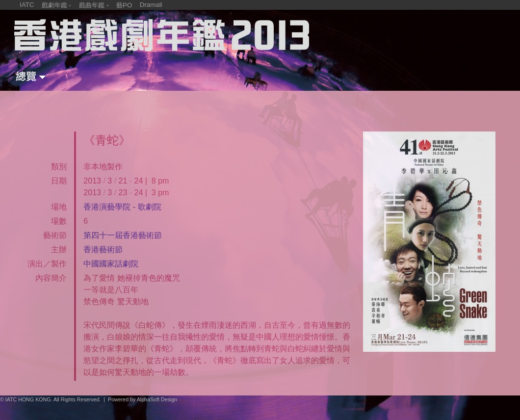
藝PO (124, 5)
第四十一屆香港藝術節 (123, 235)
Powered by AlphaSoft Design (143, 399)
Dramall (151, 5)
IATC (27, 5)
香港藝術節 (103, 249)
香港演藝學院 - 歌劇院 (122, 207)
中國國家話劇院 (111, 264)
